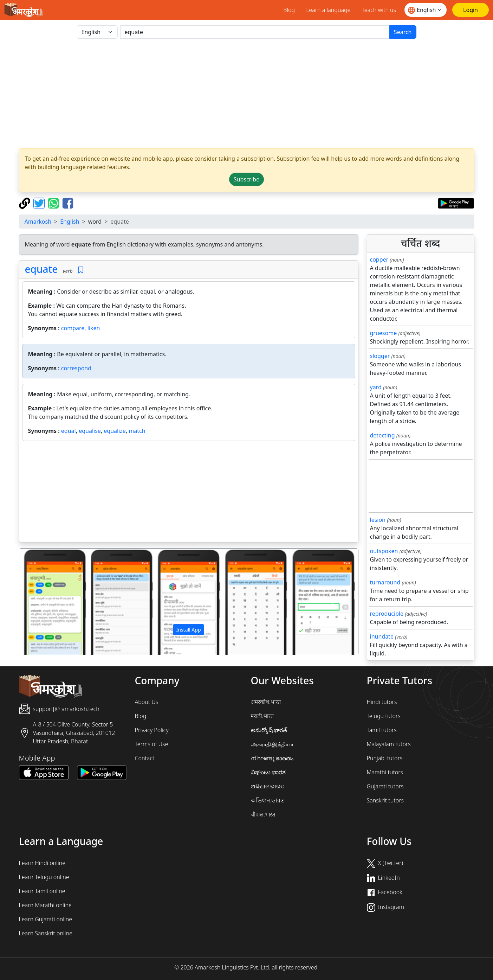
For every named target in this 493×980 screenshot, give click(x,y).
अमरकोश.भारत (266, 702)
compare (73, 328)
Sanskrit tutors (385, 800)
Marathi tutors (385, 772)
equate (41, 269)
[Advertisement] (247, 94)
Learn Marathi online (45, 905)
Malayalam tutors (389, 744)
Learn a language (328, 10)
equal (69, 431)
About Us (147, 702)
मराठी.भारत (262, 716)
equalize (115, 431)
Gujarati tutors (385, 786)
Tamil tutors (382, 730)
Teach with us (379, 10)
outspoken (384, 551)
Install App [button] (188, 630)
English (70, 222)
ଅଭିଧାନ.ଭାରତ (268, 786)
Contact (145, 758)
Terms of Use (152, 744)
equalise (90, 431)
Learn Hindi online (42, 863)
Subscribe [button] (246, 179)
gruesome (384, 333)
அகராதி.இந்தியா (272, 744)
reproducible (387, 614)
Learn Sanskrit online (46, 933)
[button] (45, 602)
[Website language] (426, 10)
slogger (380, 356)
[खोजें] (255, 32)
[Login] (471, 10)
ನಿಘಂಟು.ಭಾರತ (268, 772)
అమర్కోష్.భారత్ (269, 730)
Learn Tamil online (42, 891)
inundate (382, 636)
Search (403, 32)
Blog (289, 10)
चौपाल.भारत (263, 814)
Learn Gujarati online (46, 919)
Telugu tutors (384, 716)
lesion (378, 520)
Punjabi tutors (385, 758)
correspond (76, 368)
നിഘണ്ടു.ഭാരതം (272, 758)
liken (94, 328)
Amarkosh (38, 222)
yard (376, 387)
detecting (382, 435)
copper (379, 260)
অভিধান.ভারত (268, 800)
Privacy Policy (152, 730)
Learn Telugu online (44, 877)
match (137, 431)
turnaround (385, 582)
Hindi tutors (382, 702)
